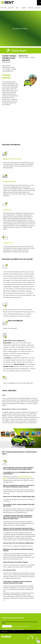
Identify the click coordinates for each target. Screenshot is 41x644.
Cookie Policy (21, 642)
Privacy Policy (16, 642)
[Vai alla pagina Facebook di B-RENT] (26, 638)
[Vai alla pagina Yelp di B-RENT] (30, 638)
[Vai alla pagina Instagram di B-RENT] (34, 638)
